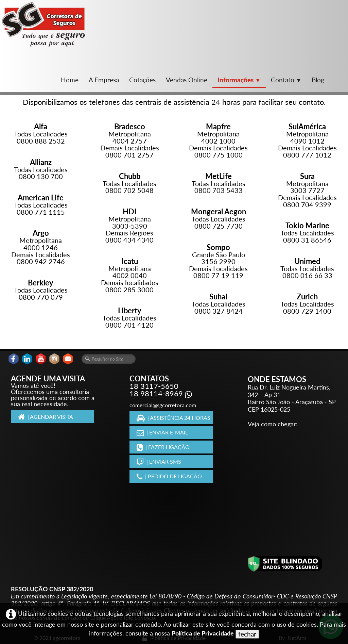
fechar (247, 634)
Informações (239, 80)
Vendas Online (187, 80)
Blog (318, 80)
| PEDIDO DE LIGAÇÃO (169, 476)
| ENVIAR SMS (159, 461)
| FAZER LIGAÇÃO (163, 447)
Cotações (142, 80)
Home (70, 80)
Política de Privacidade (203, 633)
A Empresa (104, 80)
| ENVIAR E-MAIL (162, 432)
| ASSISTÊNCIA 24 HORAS (173, 418)
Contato (286, 80)
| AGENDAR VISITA (46, 417)
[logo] (43, 24)
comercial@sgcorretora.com (163, 405)
